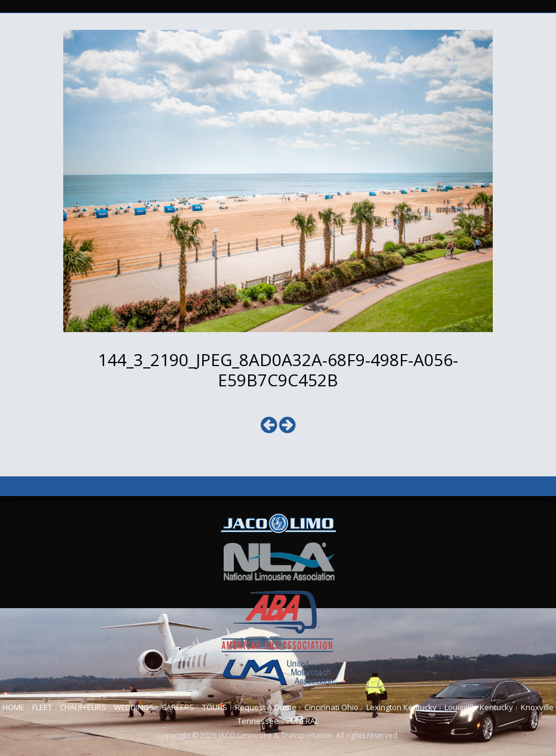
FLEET (42, 707)
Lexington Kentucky (401, 707)
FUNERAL (303, 721)
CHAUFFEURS (83, 707)
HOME (13, 707)
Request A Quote (266, 707)
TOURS (215, 707)
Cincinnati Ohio (331, 707)
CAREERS (178, 707)
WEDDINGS (134, 707)
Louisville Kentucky (479, 707)
